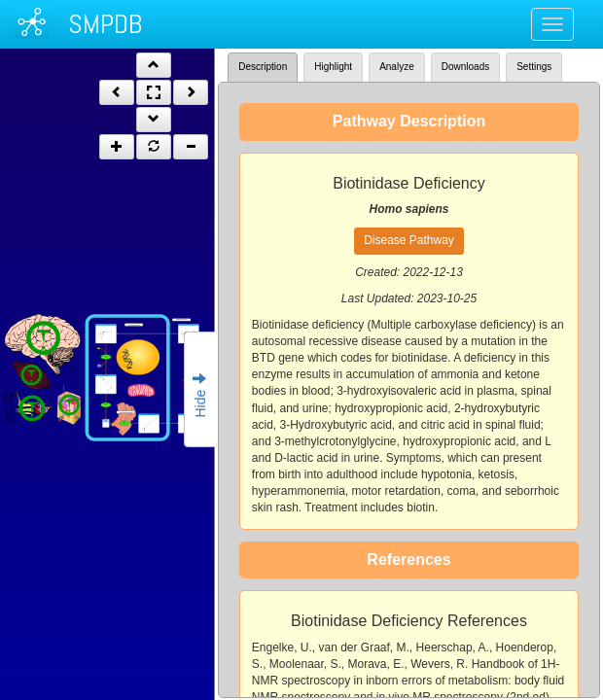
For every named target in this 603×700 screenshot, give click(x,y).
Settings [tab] (534, 67)
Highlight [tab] (333, 67)
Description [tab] (263, 67)
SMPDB (105, 24)
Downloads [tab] (465, 67)
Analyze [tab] (397, 67)
